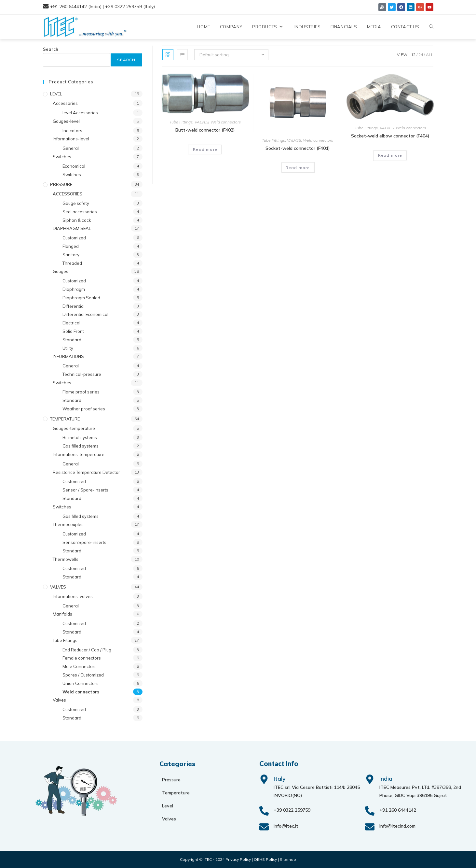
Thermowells (66, 559)
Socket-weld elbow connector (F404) (390, 136)
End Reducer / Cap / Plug (87, 650)
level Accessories (80, 113)
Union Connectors (81, 683)
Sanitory (71, 255)
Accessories (65, 103)
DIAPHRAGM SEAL (72, 228)
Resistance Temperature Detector (86, 472)
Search (51, 49)
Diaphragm (74, 289)
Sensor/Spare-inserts (84, 542)
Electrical (71, 323)
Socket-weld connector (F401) (298, 148)
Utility (68, 348)
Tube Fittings (181, 122)
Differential (74, 306)
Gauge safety (76, 203)
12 (413, 55)
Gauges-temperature (74, 428)
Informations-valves (73, 596)
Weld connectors (226, 122)
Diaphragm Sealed (81, 298)
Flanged (71, 246)
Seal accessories (80, 212)
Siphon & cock (77, 220)
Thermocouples (68, 524)
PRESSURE (61, 184)
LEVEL (56, 94)
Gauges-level (66, 121)
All (430, 55)
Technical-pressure (82, 374)
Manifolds (62, 614)
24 (421, 55)
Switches (62, 157)
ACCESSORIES (68, 194)
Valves (59, 700)
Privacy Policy (238, 859)
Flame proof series (81, 392)
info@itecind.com (397, 826)
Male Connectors (80, 666)
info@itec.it (286, 826)
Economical (74, 166)
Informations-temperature (79, 454)
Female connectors (82, 658)
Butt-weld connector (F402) (205, 130)
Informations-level (71, 139)
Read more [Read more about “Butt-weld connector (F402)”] (205, 149)
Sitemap (288, 859)
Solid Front (73, 331)
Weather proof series (84, 409)
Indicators (72, 131)
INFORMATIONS (68, 356)
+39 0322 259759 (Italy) (130, 7)
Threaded (72, 263)
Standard (72, 340)
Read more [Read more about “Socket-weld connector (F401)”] (298, 168)
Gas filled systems (81, 446)
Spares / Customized (83, 675)
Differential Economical (85, 314)
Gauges (61, 271)
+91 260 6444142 (398, 810)
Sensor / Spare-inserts (85, 490)
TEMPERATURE (65, 419)
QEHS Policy (265, 859)
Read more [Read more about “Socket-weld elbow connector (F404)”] (390, 155)
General (71, 148)
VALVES (202, 122)
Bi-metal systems (80, 437)
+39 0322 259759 (292, 810)
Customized (74, 238)
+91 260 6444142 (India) (76, 7)
